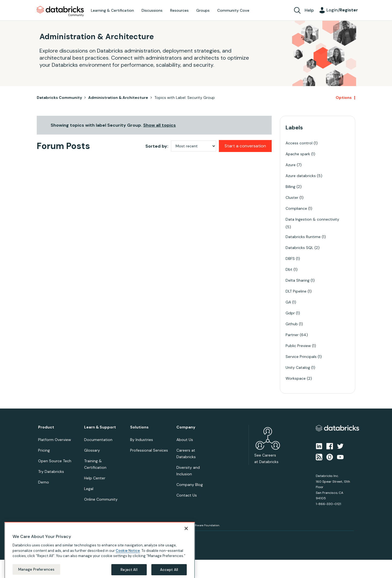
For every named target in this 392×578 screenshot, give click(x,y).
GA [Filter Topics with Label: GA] (288, 302)
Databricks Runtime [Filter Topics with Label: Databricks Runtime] (303, 237)
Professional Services (149, 450)
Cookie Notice (128, 560)
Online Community (101, 499)
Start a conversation (245, 146)
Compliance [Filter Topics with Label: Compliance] (296, 208)
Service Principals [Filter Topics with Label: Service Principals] (301, 357)
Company (186, 427)
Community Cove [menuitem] (233, 10)
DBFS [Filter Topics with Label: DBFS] (290, 258)
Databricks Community (60, 11)
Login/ (342, 10)
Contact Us (187, 495)
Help (309, 10)
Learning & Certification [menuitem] (112, 10)
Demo (44, 482)
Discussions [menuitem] (152, 10)
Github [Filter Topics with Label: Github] (292, 324)
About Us (185, 440)
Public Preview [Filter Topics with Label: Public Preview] (298, 346)
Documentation (98, 440)
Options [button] (344, 98)
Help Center (95, 478)
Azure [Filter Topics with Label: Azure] (291, 165)
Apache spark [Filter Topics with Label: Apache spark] (298, 154)
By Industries (142, 440)
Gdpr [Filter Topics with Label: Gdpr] (290, 313)
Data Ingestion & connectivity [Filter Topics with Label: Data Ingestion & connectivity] (312, 219)
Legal (89, 489)
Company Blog (190, 485)
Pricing (44, 450)
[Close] (186, 538)
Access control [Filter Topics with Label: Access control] (299, 143)
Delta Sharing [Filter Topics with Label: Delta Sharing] (298, 280)
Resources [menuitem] (179, 10)
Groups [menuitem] (203, 10)
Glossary (92, 450)
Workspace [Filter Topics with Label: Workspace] (296, 378)
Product (46, 427)
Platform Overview (55, 440)
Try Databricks (51, 471)
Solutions (139, 427)
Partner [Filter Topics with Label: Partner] (292, 335)
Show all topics (160, 125)
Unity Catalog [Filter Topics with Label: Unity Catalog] (298, 367)
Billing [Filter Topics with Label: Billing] (290, 187)
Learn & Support (100, 427)
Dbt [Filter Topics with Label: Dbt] (289, 269)
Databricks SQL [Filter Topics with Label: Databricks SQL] (299, 248)
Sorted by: (157, 146)
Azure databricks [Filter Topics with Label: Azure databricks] (301, 176)
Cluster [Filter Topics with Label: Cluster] (292, 197)
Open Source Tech (55, 461)
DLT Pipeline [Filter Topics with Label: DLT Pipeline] (296, 291)
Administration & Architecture (118, 98)
